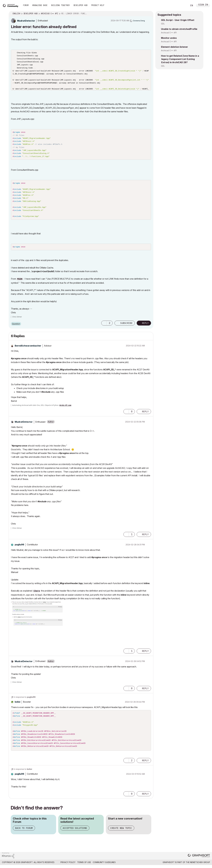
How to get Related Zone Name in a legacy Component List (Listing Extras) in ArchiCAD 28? (180, 59)
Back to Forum (24, 832)
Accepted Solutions (75, 832)
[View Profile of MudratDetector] (26, 21)
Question (16, 328)
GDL (163, 24)
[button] (104, 327)
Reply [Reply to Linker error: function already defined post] (145, 327)
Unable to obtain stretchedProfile (179, 29)
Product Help (98, 5)
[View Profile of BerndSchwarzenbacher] (28, 349)
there (37, 595)
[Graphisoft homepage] (199, 860)
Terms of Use (84, 866)
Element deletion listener (174, 47)
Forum (26, 5)
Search (183, 6)
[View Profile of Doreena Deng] (139, 21)
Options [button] (150, 14)
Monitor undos (169, 38)
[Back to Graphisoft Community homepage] (11, 5)
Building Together (60, 5)
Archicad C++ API (169, 33)
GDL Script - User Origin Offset (178, 20)
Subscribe (126, 327)
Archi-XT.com (65, 409)
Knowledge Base (40, 5)
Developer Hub (80, 5)
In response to (25, 701)
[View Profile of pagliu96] (19, 548)
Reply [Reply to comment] (145, 415)
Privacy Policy (68, 866)
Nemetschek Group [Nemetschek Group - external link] (200, 866)
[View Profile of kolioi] (18, 706)
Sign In (203, 5)
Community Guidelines (104, 866)
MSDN (20, 283)
